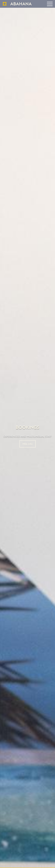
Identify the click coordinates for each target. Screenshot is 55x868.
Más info (28, 444)
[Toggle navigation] (50, 4)
